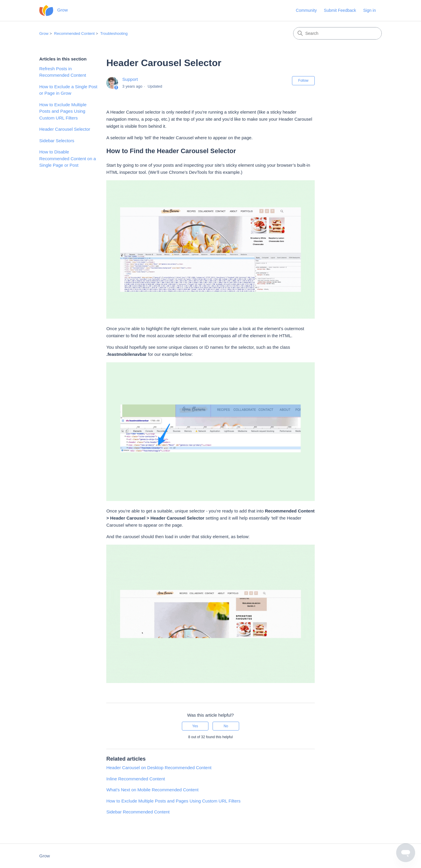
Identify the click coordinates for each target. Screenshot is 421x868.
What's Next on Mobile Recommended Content (152, 790)
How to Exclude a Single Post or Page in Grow (68, 90)
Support (130, 79)
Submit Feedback (340, 10)
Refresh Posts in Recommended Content (63, 72)
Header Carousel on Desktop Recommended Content (159, 768)
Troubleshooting (114, 33)
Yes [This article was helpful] (195, 726)
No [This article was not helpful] (226, 726)
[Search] (337, 33)
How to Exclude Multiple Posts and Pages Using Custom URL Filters (63, 111)
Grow (44, 33)
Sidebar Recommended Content (138, 812)
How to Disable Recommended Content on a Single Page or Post (68, 158)
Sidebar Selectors (57, 141)
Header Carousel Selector (65, 129)
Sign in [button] (369, 10)
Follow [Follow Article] (303, 81)
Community (306, 10)
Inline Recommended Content (136, 779)
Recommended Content (74, 33)
